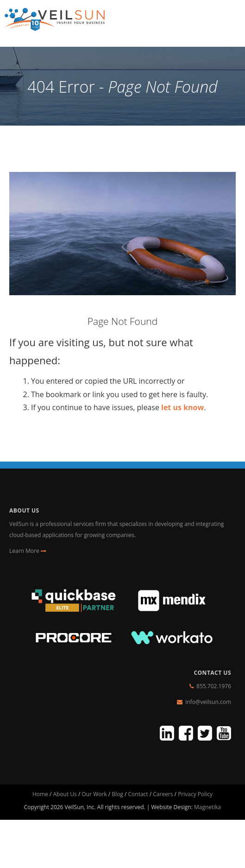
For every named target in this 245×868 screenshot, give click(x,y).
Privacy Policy (195, 794)
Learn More (28, 551)
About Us (65, 794)
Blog (117, 794)
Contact (138, 794)
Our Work (94, 794)
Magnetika (207, 807)
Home (40, 794)
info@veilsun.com (208, 702)
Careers (163, 794)
